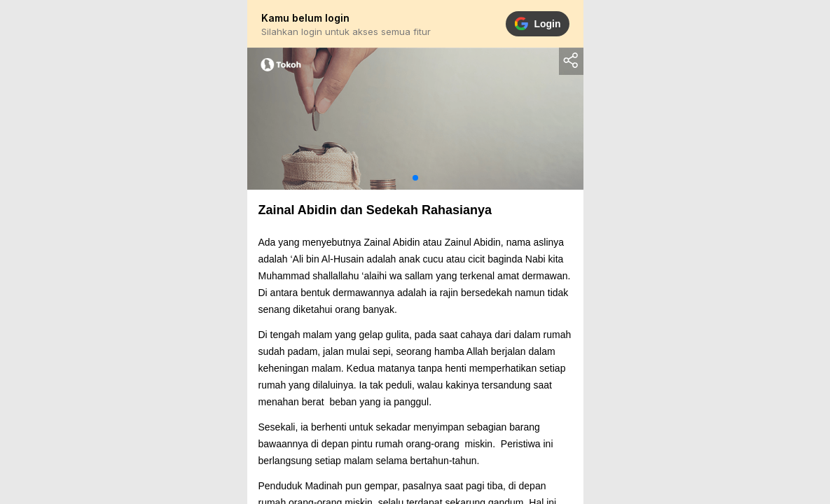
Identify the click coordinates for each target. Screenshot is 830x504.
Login (537, 24)
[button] (415, 178)
